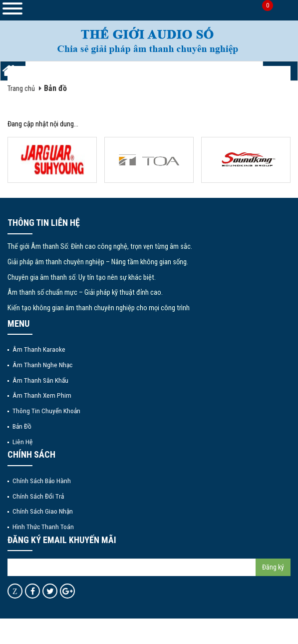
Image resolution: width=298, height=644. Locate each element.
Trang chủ (21, 89)
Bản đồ (55, 88)
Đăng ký (273, 567)
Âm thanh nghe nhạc (42, 365)
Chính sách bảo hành (42, 481)
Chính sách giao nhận (43, 511)
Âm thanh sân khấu (40, 380)
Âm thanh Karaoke (39, 349)
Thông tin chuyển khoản (46, 411)
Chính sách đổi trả (38, 496)
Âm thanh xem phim (42, 395)
